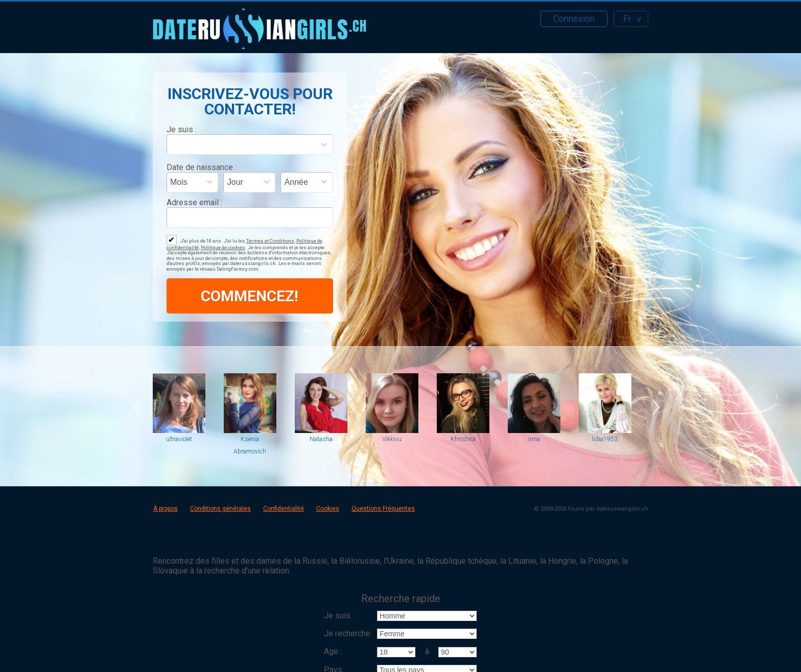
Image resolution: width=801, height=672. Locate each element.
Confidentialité (284, 509)
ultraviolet (179, 439)
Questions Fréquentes (383, 509)
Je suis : (182, 129)
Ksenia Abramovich (250, 445)
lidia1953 (605, 439)
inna (534, 439)
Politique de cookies (223, 247)
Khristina (463, 439)
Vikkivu (392, 439)
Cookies (328, 509)
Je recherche (347, 633)
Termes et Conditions (270, 241)
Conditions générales (220, 509)
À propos (166, 509)
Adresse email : (194, 202)
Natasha (321, 439)
